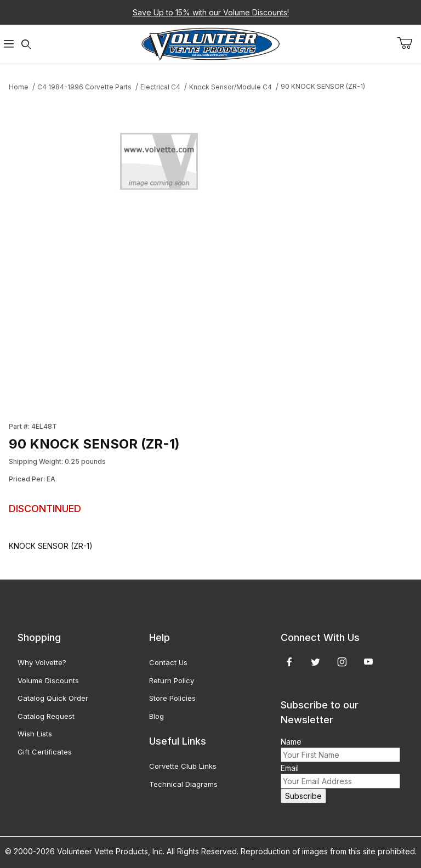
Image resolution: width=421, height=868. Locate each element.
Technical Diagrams (183, 784)
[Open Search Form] (26, 44)
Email (290, 768)
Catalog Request (46, 716)
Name (291, 742)
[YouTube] (368, 662)
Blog (157, 716)
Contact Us (168, 662)
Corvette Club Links (183, 766)
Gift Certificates (45, 752)
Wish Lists (35, 734)
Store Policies (172, 698)
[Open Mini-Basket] (409, 43)
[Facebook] (289, 662)
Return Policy (172, 680)
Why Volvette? (42, 662)
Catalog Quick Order (53, 698)
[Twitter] (315, 662)
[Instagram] (342, 662)
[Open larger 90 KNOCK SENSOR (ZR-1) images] (159, 164)
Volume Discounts (48, 680)
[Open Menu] (9, 44)
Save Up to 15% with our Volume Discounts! (211, 12)
